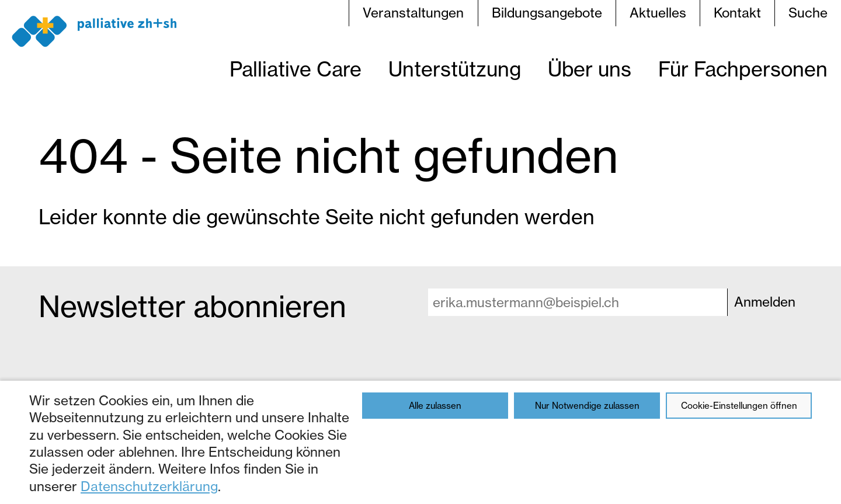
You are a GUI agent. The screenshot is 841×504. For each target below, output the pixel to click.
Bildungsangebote (547, 13)
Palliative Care (296, 69)
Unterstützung (455, 69)
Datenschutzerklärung (149, 486)
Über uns (590, 69)
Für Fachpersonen (743, 69)
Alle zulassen (435, 406)
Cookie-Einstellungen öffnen (739, 406)
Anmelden (765, 302)
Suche (808, 13)
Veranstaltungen (413, 13)
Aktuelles (658, 13)
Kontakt (737, 13)
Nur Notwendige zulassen (587, 406)
